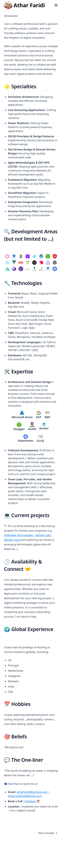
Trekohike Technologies (19, 535)
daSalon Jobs (43, 535)
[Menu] (56, 5)
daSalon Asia (12, 540)
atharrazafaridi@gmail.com (25, 796)
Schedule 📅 (32, 801)
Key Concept (48, 833)
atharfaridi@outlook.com (32, 792)
